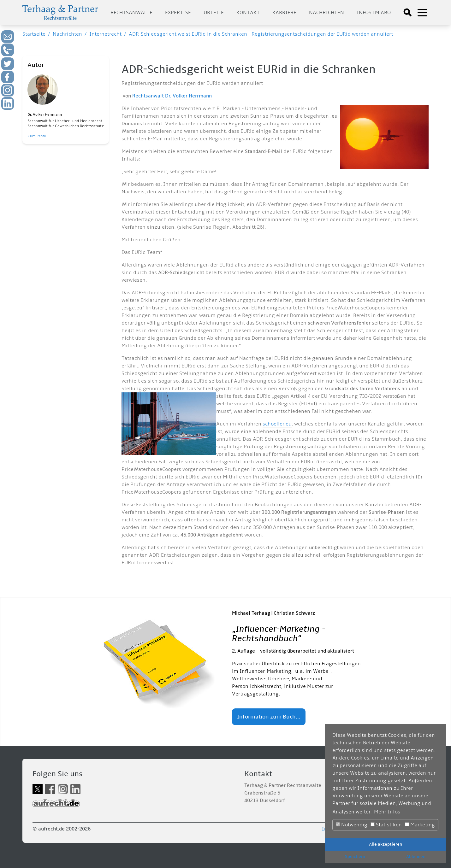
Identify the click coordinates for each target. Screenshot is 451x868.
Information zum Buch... (269, 717)
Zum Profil (37, 136)
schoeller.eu (277, 424)
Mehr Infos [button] (387, 812)
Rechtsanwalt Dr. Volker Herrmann (172, 96)
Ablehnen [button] (416, 856)
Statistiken (386, 825)
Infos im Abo (374, 13)
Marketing (420, 825)
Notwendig (352, 825)
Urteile (214, 13)
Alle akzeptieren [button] (386, 844)
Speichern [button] (355, 856)
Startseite (34, 34)
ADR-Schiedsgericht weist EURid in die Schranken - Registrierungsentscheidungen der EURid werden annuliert (261, 34)
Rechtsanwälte (131, 13)
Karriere (284, 13)
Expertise (178, 13)
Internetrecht (105, 34)
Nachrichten (326, 13)
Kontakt (248, 13)
